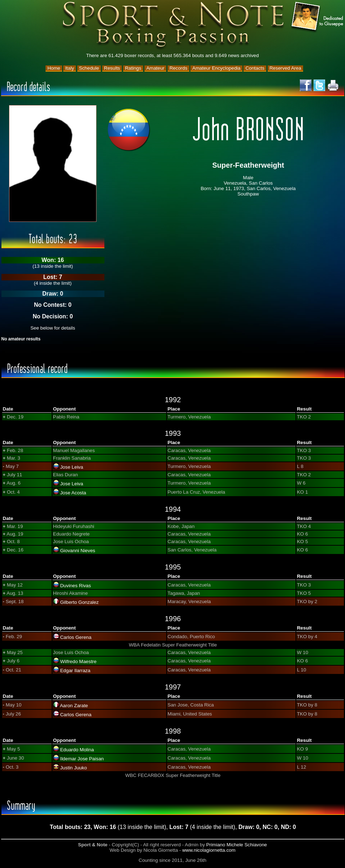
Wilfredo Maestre (78, 661)
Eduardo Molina (77, 750)
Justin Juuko (73, 768)
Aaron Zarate (74, 706)
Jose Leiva (72, 467)
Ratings (133, 68)
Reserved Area (285, 68)
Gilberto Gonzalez (79, 602)
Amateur (155, 68)
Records (178, 68)
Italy (69, 68)
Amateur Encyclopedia (216, 68)
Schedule (89, 68)
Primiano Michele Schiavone (237, 845)
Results (112, 68)
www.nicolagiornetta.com (209, 850)
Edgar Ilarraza (75, 671)
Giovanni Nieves (77, 551)
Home (54, 68)
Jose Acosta (73, 493)
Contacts (255, 68)
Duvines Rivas (75, 586)
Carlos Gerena (76, 637)
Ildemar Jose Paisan (82, 759)
